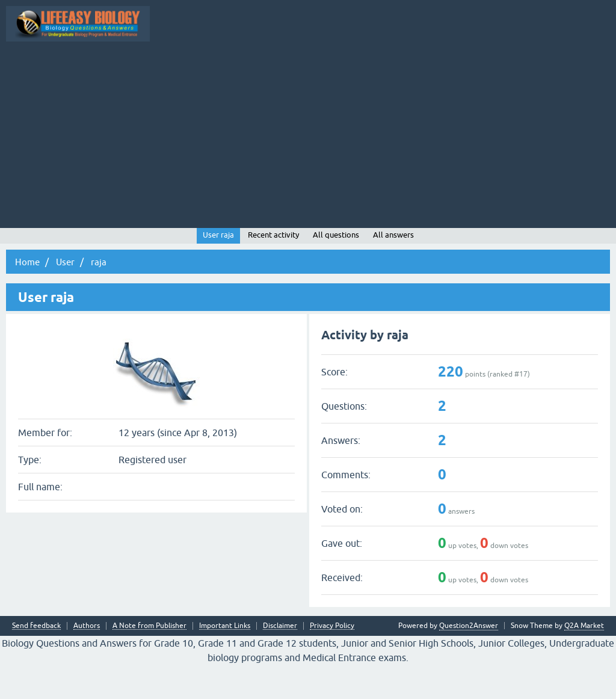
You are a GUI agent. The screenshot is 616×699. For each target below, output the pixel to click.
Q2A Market (584, 660)
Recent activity (273, 269)
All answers (393, 269)
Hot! (261, 68)
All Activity (134, 68)
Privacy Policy (332, 660)
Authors (87, 660)
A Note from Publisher (149, 660)
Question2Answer (469, 660)
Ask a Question (452, 68)
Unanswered (307, 68)
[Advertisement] (308, 166)
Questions (219, 68)
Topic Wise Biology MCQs (58, 68)
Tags (353, 68)
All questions (336, 269)
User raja (218, 269)
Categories (396, 68)
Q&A (178, 68)
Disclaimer (280, 660)
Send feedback (36, 660)
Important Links (225, 660)
